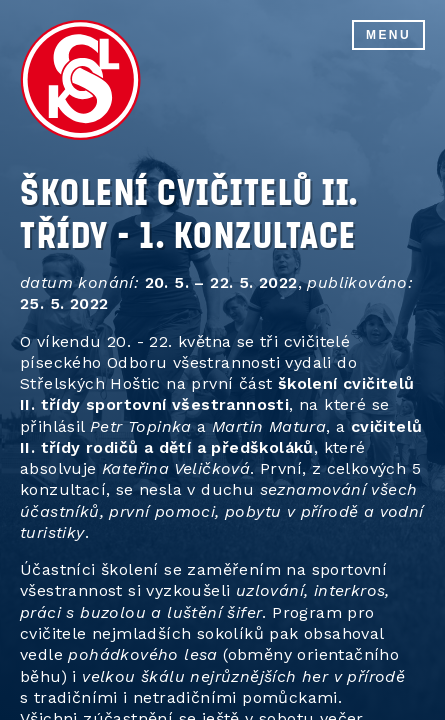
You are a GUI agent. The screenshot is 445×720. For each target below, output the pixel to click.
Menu (388, 35)
